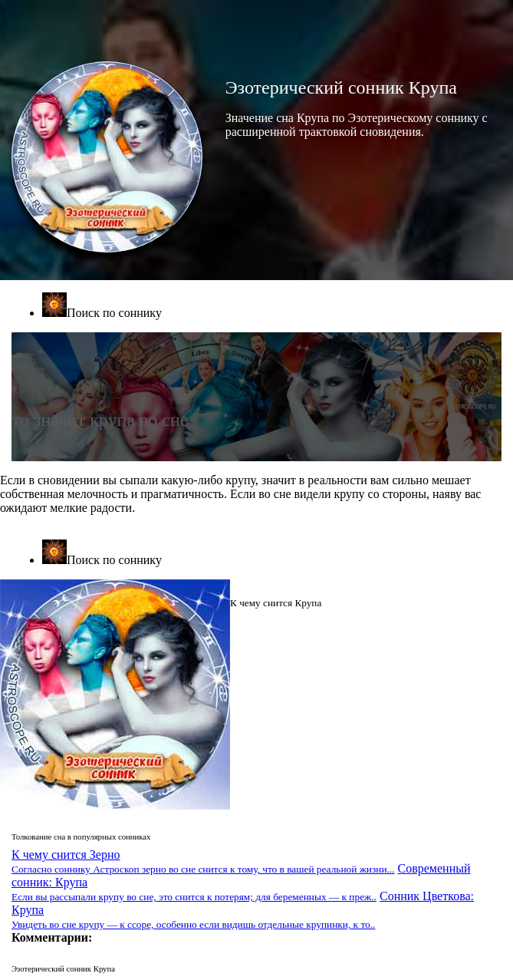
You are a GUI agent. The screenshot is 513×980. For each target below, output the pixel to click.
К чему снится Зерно (203, 861)
